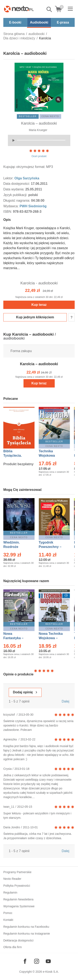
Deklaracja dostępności (18, 940)
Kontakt (8, 920)
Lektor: (9, 178)
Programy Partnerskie (17, 872)
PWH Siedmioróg (33, 206)
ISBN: (8, 212)
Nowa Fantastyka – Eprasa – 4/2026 (16, 638)
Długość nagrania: (17, 201)
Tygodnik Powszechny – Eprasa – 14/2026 (52, 547)
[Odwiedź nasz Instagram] (37, 961)
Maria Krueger (38, 130)
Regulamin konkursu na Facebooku (26, 927)
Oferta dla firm (13, 947)
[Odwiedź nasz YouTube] (48, 961)
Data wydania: (14, 189)
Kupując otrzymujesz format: (24, 167)
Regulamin (10, 892)
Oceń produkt (39, 153)
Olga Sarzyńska (27, 178)
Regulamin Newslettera (18, 899)
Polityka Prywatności (17, 886)
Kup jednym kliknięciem (35, 317)
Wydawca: (11, 206)
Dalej (66, 701)
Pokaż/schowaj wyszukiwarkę (50, 9)
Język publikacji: (16, 195)
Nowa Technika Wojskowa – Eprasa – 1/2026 (51, 638)
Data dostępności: (17, 184)
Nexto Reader (12, 879)
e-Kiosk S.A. (51, 972)
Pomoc (8, 913)
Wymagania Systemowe (19, 906)
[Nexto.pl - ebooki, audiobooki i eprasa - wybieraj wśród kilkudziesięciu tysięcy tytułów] (19, 9)
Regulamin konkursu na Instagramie (27, 934)
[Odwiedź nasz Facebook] (25, 961)
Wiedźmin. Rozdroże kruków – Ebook (16, 547)
